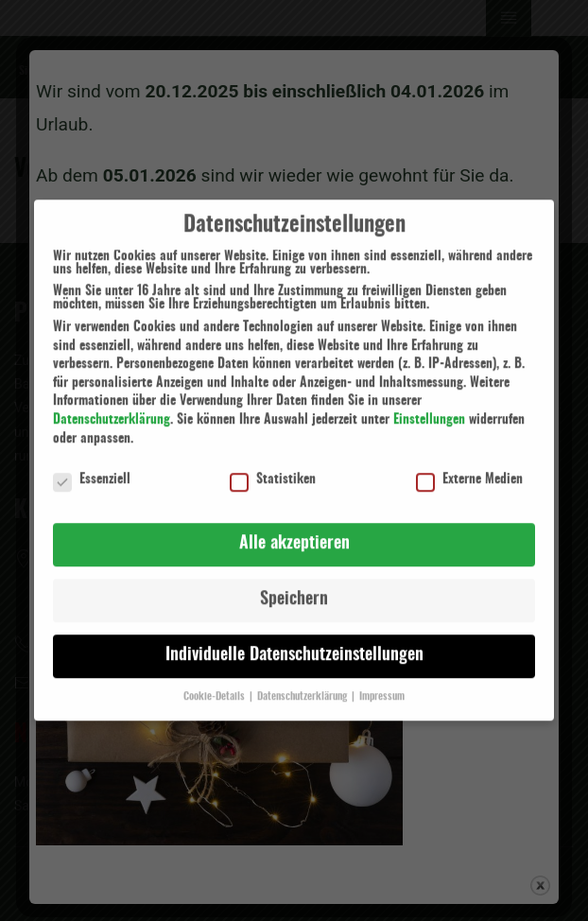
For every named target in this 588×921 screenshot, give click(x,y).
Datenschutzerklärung (112, 408)
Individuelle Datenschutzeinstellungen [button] (294, 644)
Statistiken (273, 468)
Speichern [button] (294, 588)
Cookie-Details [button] (216, 685)
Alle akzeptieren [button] (294, 532)
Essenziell (92, 468)
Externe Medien (469, 468)
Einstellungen (429, 408)
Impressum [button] (382, 685)
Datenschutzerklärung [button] (303, 685)
